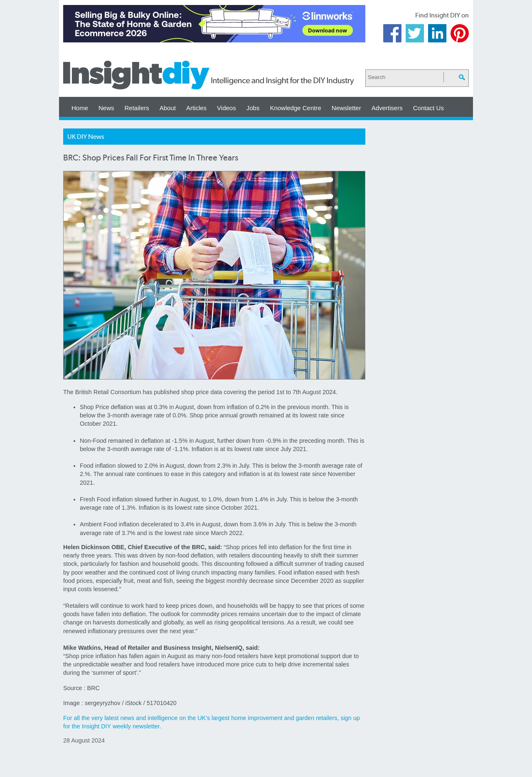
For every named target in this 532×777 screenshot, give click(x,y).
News (106, 108)
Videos (227, 108)
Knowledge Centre (295, 108)
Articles (196, 108)
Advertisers (387, 108)
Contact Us (429, 108)
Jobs (253, 108)
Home (80, 108)
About (168, 108)
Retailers (137, 108)
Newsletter (346, 108)
